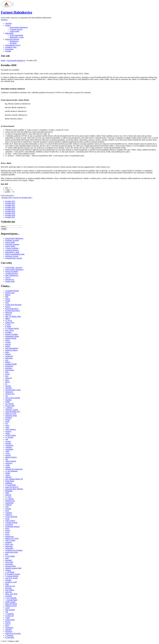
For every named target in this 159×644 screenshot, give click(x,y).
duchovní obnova (11, 350)
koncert (8, 624)
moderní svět (10, 394)
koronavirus (9, 536)
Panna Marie (10, 481)
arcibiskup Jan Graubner (14, 550)
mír (7, 396)
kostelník (9, 560)
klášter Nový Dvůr (12, 538)
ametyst (8, 344)
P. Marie (8, 326)
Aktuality (9, 23)
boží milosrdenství (12, 348)
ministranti (9, 392)
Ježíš (7, 303)
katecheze (9, 368)
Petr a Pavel (9, 330)
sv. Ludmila (9, 499)
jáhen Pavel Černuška (13, 633)
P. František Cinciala (13, 574)
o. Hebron (9, 408)
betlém (8, 346)
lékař (7, 584)
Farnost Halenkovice (17, 12)
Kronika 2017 (10, 209)
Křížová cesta (10, 586)
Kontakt (8, 51)
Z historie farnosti (16, 29)
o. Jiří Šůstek (10, 572)
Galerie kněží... (11, 246)
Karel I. (8, 307)
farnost (8, 530)
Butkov (8, 295)
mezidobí (9, 596)
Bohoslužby (9, 33)
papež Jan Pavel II (12, 487)
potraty (8, 420)
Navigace (4, 20)
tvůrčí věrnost (10, 521)
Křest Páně (9, 562)
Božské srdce (10, 293)
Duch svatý (9, 544)
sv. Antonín (9, 437)
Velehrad (8, 505)
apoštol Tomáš (10, 602)
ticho (7, 507)
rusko (7, 427)
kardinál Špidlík (11, 364)
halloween (9, 358)
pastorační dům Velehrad (14, 489)
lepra (7, 380)
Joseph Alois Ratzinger (13, 305)
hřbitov (8, 362)
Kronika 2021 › (27, 198)
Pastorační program (12, 39)
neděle (8, 402)
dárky (7, 352)
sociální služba (11, 435)
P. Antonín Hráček (12, 576)
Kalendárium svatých (13, 45)
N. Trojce (9, 320)
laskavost (9, 378)
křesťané (8, 588)
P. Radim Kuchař (11, 523)
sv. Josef (8, 497)
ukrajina (8, 443)
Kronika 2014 (10, 203)
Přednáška (9, 491)
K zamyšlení (10, 637)
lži (6, 384)
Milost (8, 318)
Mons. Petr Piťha (11, 594)
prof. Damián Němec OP (14, 479)
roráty (7, 425)
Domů (3, 60)
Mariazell (9, 313)
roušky (8, 465)
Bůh (7, 297)
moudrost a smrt (11, 582)
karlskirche (9, 366)
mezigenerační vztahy (13, 390)
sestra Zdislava (11, 429)
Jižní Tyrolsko (10, 540)
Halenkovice (14, 41)
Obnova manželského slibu (15, 254)
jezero (7, 534)
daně (7, 558)
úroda (7, 519)
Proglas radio (10, 281)
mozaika (8, 580)
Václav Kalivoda (11, 517)
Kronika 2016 (10, 207)
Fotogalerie (9, 49)
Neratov (8, 570)
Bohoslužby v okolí (17, 37)
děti (7, 554)
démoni (8, 354)
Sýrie (7, 511)
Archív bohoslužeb (16, 35)
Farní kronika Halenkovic (19, 27)
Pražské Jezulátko (12, 334)
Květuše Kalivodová (13, 311)
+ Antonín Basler (11, 600)
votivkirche (9, 445)
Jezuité (8, 301)
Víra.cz (8, 277)
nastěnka (8, 400)
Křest (7, 626)
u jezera (8, 441)
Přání (7, 493)
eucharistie (9, 356)
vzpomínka (9, 449)
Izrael (7, 532)
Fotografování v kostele (14, 258)
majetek (8, 386)
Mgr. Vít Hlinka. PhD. (13, 316)
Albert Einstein (11, 461)
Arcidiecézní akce (12, 273)
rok (6, 423)
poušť (7, 422)
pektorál (8, 495)
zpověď (8, 455)
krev (7, 376)
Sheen (7, 340)
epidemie (9, 542)
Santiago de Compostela (14, 469)
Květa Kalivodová (12, 309)
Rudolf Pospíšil (11, 338)
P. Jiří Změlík (10, 556)
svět (7, 439)
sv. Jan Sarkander (11, 471)
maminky (9, 388)
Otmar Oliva (10, 322)
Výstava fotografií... (12, 248)
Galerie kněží (14, 31)
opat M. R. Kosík (11, 578)
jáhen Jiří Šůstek (11, 604)
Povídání (8, 332)
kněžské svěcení (11, 606)
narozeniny (9, 564)
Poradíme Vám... (11, 47)
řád (6, 459)
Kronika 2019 (10, 213)
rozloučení (9, 525)
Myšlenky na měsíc (12, 240)
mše (7, 612)
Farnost (8, 25)
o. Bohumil (9, 635)
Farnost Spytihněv (12, 271)
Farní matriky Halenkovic (14, 269)
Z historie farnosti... (12, 250)
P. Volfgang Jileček (12, 328)
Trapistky (9, 513)
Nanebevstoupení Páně (13, 568)
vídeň (7, 451)
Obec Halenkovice (12, 275)
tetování (8, 509)
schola (8, 475)
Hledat (3, 226)
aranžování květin (12, 552)
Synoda (8, 342)
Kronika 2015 (10, 205)
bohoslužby (9, 548)
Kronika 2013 (10, 201)
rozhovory (9, 463)
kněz (7, 372)
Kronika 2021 (10, 217)
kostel (7, 374)
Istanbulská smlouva (13, 527)
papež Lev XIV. (11, 414)
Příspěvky (9, 632)
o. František (9, 614)
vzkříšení (9, 447)
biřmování (9, 546)
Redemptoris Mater (12, 336)
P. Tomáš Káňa (11, 485)
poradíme (9, 418)
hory (7, 360)
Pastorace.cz (10, 279)
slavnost (8, 431)
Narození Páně (10, 566)
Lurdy (7, 608)
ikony (7, 528)
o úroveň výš (17, 198)
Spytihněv (13, 43)
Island (7, 299)
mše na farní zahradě (13, 398)
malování (9, 592)
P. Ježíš (8, 324)
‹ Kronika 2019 (6, 198)
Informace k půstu (12, 256)
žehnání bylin (10, 501)
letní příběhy (10, 590)
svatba (8, 618)
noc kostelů (9, 404)
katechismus (10, 370)
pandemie (9, 483)
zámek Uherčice (11, 457)
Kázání (8, 622)
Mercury (8, 315)
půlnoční (8, 477)
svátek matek (10, 620)
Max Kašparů (10, 610)
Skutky (8, 473)
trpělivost (9, 515)
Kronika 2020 (10, 215)
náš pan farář (10, 406)
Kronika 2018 (10, 211)
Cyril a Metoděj (11, 598)
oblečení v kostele (12, 410)
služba (8, 433)
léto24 (8, 382)
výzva (7, 453)
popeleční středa (11, 416)
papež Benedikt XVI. (13, 412)
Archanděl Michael (12, 291)
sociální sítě (9, 616)
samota (8, 467)
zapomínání (9, 503)
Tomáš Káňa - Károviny (14, 268)
